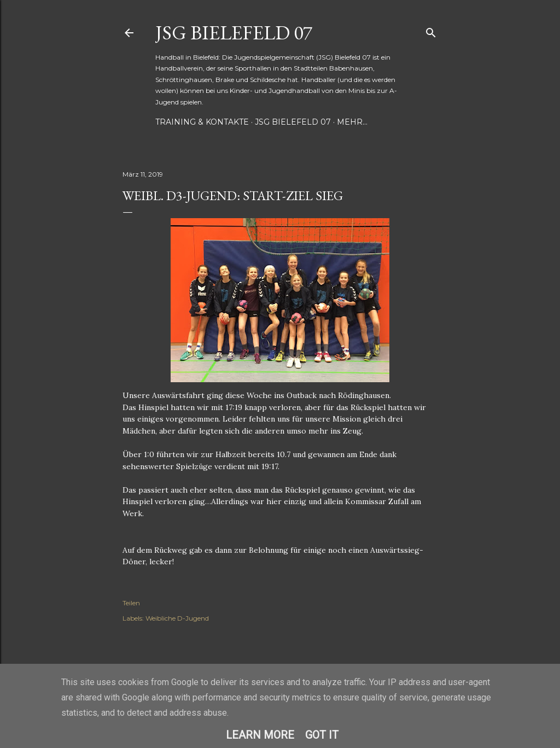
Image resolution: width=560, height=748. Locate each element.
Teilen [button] (131, 603)
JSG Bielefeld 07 (234, 33)
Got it (322, 735)
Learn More (260, 735)
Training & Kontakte (202, 122)
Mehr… (352, 122)
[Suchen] (431, 30)
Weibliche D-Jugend (177, 618)
